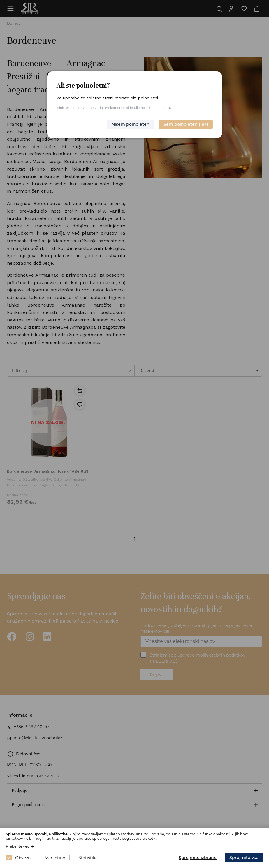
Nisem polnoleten (131, 124)
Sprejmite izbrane (198, 858)
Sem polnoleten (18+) (186, 124)
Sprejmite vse (244, 858)
